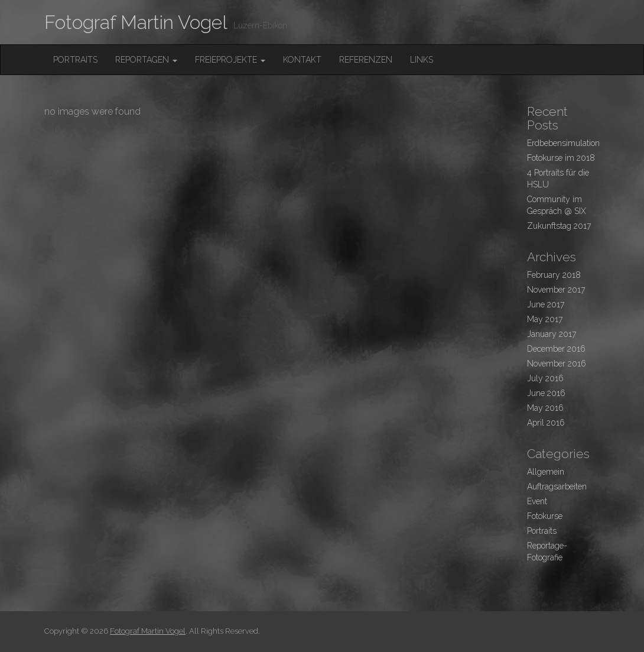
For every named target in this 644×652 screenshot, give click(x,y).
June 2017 (546, 304)
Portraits (75, 60)
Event (537, 501)
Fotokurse (545, 516)
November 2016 (557, 364)
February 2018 (554, 275)
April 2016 (546, 423)
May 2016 (545, 408)
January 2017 (552, 334)
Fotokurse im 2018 (561, 158)
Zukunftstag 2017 (559, 226)
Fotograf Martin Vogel (136, 22)
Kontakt (302, 60)
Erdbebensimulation (563, 143)
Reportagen (146, 60)
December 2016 (556, 349)
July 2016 (545, 378)
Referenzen (366, 60)
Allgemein (546, 472)
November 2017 (556, 290)
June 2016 (546, 393)
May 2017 (545, 319)
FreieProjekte (230, 60)
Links (422, 60)
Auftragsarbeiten (557, 486)
